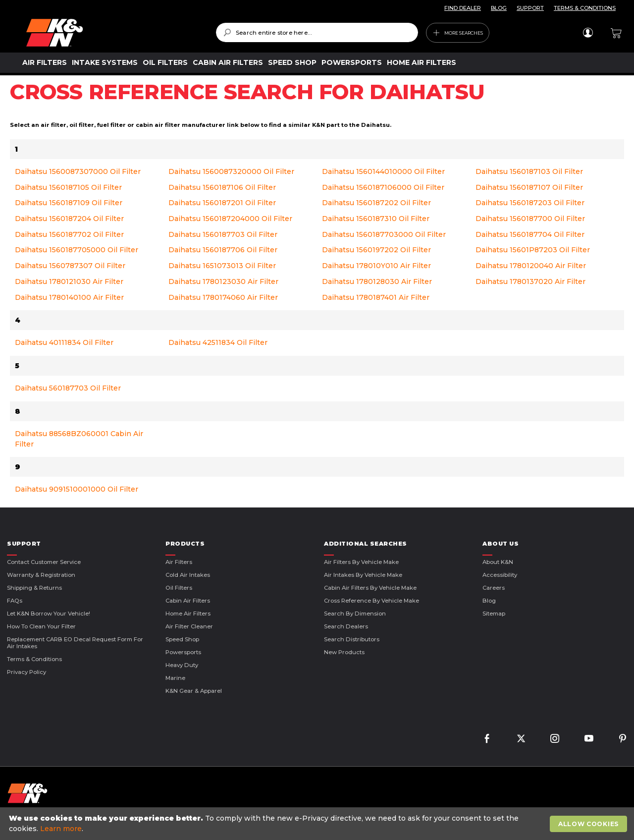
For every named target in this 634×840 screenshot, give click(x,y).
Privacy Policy (26, 672)
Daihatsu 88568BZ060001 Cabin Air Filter (79, 439)
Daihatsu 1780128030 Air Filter (377, 281)
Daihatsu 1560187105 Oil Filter (68, 187)
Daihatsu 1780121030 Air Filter (69, 281)
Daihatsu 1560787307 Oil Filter (70, 266)
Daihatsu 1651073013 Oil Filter (222, 266)
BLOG (499, 8)
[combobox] (317, 32)
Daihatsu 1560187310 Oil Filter (376, 219)
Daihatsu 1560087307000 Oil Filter (78, 171)
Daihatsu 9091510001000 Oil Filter (77, 489)
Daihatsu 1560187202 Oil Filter (376, 203)
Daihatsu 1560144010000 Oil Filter (383, 171)
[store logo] (114, 33)
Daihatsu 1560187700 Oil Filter (530, 219)
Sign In (588, 33)
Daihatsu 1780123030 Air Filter (223, 281)
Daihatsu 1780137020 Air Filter (530, 281)
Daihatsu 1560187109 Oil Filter (69, 203)
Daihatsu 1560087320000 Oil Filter (231, 171)
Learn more (61, 829)
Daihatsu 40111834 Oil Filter (64, 342)
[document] (318, 824)
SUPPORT (530, 8)
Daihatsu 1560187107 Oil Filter (529, 187)
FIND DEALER (463, 8)
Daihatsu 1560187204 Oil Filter (69, 219)
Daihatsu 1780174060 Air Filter (223, 297)
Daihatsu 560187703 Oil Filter (68, 388)
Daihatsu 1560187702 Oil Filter (69, 234)
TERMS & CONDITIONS (585, 8)
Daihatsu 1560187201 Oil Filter (222, 203)
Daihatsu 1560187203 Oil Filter (530, 203)
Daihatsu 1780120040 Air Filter (531, 266)
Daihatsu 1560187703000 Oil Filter (384, 234)
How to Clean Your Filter (41, 626)
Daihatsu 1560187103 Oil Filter (529, 171)
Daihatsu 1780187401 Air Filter (376, 297)
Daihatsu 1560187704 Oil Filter (530, 234)
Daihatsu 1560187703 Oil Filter (223, 234)
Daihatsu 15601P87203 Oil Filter (533, 250)
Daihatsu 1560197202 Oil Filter (376, 250)
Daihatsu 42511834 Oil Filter (218, 342)
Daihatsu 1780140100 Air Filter (69, 297)
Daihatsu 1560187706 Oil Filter (223, 250)
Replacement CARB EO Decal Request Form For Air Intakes (75, 643)
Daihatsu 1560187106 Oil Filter (222, 187)
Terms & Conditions (34, 659)
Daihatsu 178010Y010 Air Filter (376, 266)
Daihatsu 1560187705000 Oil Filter (77, 250)
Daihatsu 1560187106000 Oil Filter (383, 187)
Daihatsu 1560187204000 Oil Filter (230, 219)
